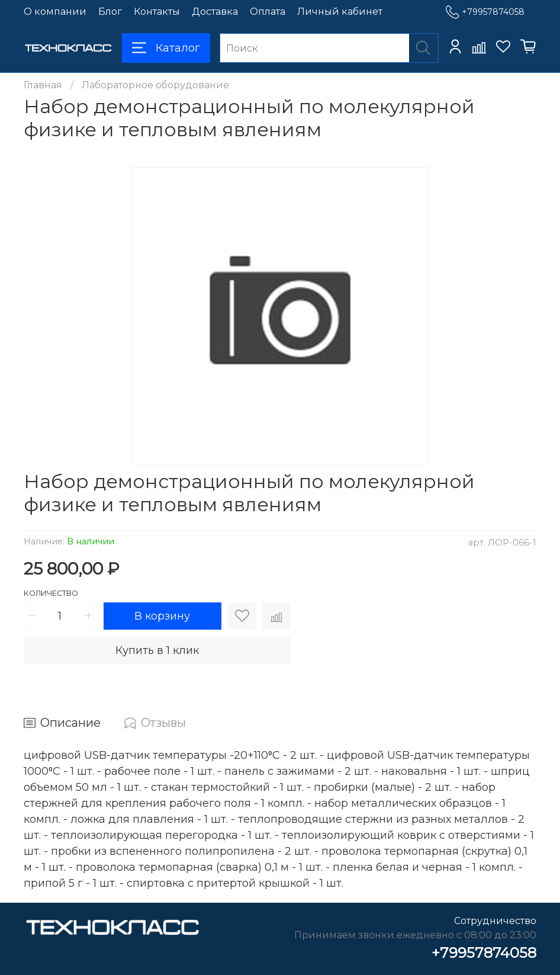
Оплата (268, 12)
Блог (110, 12)
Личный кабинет (340, 12)
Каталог (166, 48)
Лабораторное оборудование (155, 85)
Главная (43, 85)
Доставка (215, 12)
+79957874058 (485, 12)
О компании (55, 12)
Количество (51, 593)
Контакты (157, 12)
